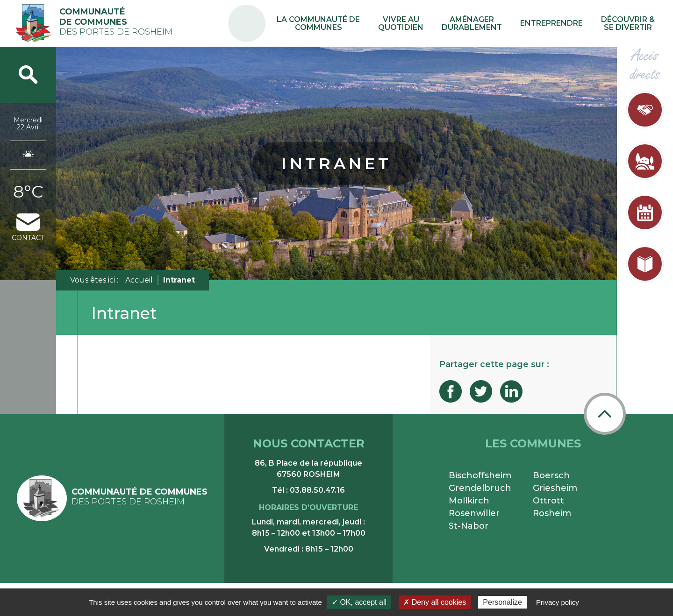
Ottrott (548, 501)
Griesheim (555, 488)
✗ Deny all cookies (435, 602)
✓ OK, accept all (359, 602)
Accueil (139, 280)
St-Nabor (469, 526)
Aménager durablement (492, 23)
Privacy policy (558, 602)
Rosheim (552, 513)
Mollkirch (469, 501)
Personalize (502, 602)
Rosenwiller (474, 513)
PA (291, 15)
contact (28, 228)
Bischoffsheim (480, 475)
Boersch (551, 475)
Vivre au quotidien (430, 23)
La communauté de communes (357, 23)
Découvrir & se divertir (632, 23)
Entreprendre (563, 23)
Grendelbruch (480, 488)
